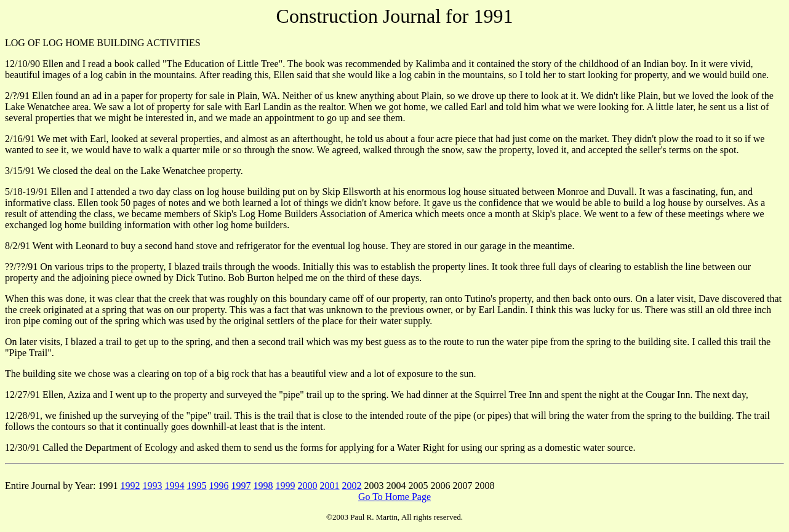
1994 (175, 486)
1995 (197, 486)
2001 (330, 486)
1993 (153, 486)
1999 (286, 486)
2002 (352, 486)
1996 (219, 486)
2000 (308, 486)
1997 (241, 486)
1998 (263, 486)
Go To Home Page (394, 497)
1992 (130, 486)
